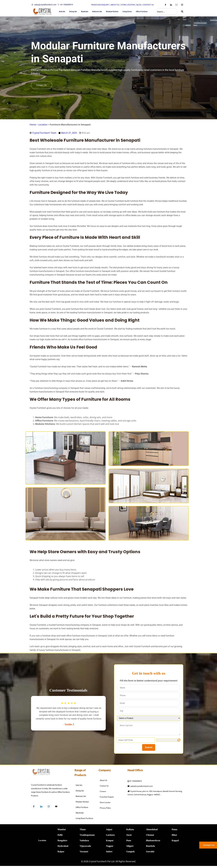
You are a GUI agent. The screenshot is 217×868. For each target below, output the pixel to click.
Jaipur (109, 829)
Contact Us (41, 86)
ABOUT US (115, 5)
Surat (129, 834)
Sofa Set (62, 12)
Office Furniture (142, 12)
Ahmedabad (152, 829)
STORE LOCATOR (128, 5)
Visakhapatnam (87, 834)
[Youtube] (176, 5)
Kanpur (110, 840)
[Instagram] (182, 5)
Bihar (174, 834)
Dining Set (73, 12)
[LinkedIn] (171, 5)
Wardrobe (85, 12)
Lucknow (110, 834)
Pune (129, 840)
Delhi (60, 834)
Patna (175, 829)
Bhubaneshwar (153, 840)
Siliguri (130, 845)
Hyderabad (63, 845)
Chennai (150, 834)
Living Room (127, 12)
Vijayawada (85, 845)
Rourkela (150, 845)
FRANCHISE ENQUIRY (100, 5)
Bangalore (62, 840)
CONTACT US (148, 5)
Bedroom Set (97, 12)
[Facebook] (165, 5)
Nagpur (110, 845)
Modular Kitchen (112, 12)
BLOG (139, 5)
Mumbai (62, 829)
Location (43, 125)
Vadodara (84, 840)
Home (33, 125)
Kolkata (130, 829)
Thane (83, 829)
